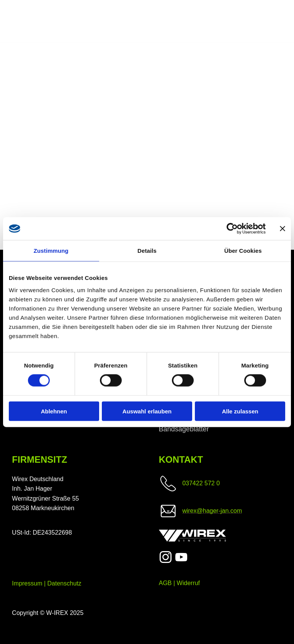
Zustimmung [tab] (51, 251)
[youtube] (181, 559)
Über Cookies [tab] (243, 251)
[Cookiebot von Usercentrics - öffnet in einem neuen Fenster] (232, 229)
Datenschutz (65, 583)
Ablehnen (54, 411)
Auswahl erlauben (147, 411)
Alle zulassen (240, 411)
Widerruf (188, 583)
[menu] (277, 21)
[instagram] (166, 559)
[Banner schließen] (283, 229)
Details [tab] (147, 251)
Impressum (27, 583)
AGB (165, 583)
